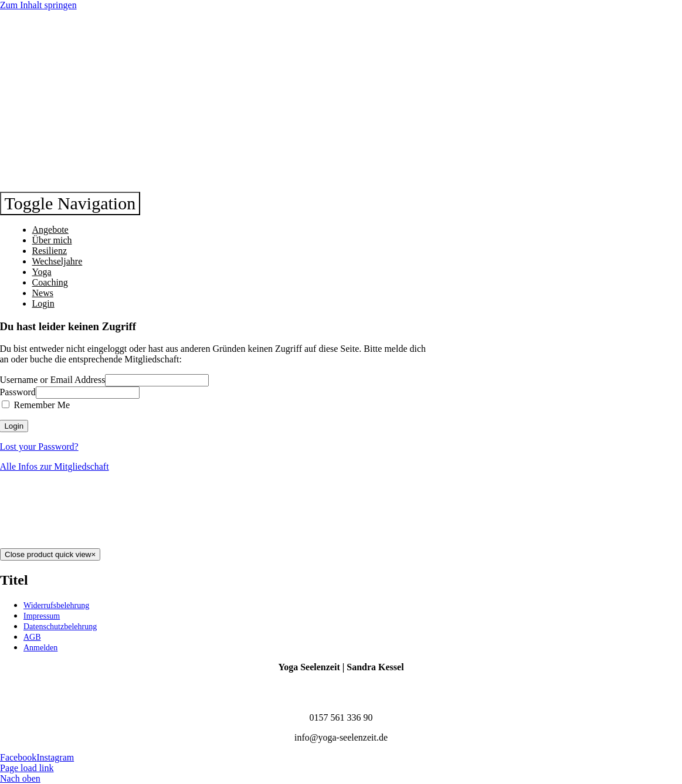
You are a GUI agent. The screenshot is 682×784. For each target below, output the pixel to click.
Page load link (27, 768)
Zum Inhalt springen (38, 5)
